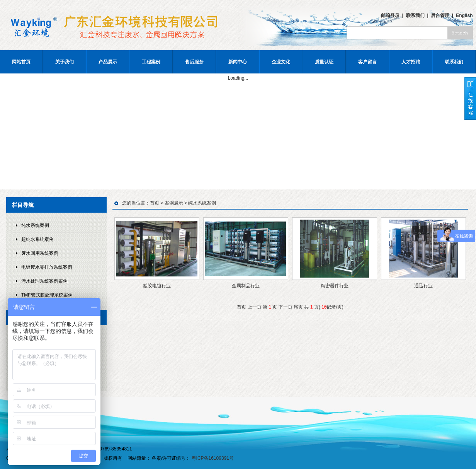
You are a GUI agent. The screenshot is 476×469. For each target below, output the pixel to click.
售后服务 (194, 62)
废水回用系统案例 (40, 253)
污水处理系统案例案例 (44, 281)
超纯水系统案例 (37, 239)
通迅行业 (423, 286)
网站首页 (21, 62)
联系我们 (415, 15)
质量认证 (324, 62)
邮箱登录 (390, 15)
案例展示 (174, 203)
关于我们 (65, 62)
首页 (155, 203)
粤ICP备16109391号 (213, 458)
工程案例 (151, 62)
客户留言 (367, 62)
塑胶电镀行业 (157, 286)
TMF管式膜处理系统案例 (47, 295)
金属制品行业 (246, 286)
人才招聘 (411, 62)
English (464, 15)
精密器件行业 (335, 286)
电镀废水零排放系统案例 (47, 267)
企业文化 (281, 62)
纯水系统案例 (35, 225)
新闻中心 (238, 62)
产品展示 (108, 62)
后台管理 (440, 15)
